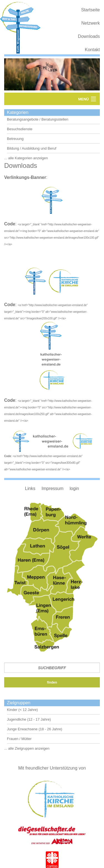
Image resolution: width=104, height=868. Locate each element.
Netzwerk (91, 23)
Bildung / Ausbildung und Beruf (32, 148)
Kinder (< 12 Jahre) (22, 710)
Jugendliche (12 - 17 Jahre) (29, 719)
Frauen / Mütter (19, 739)
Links (30, 488)
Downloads (89, 36)
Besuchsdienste (20, 129)
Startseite (90, 10)
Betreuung (15, 139)
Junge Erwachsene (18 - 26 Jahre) (35, 729)
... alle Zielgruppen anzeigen (27, 748)
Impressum (53, 488)
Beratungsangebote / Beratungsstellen (38, 119)
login (74, 488)
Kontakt (92, 50)
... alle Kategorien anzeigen (26, 158)
